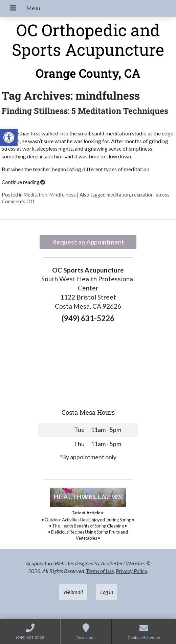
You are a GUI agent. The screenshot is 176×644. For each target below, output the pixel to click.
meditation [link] (118, 195)
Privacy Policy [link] (131, 571)
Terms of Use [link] (100, 571)
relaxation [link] (143, 195)
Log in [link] (107, 592)
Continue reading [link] (23, 182)
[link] (9, 137)
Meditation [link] (36, 195)
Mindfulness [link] (63, 195)
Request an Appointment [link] (88, 242)
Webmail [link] (73, 592)
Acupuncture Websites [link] (50, 563)
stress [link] (163, 195)
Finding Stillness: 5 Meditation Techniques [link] (85, 111)
